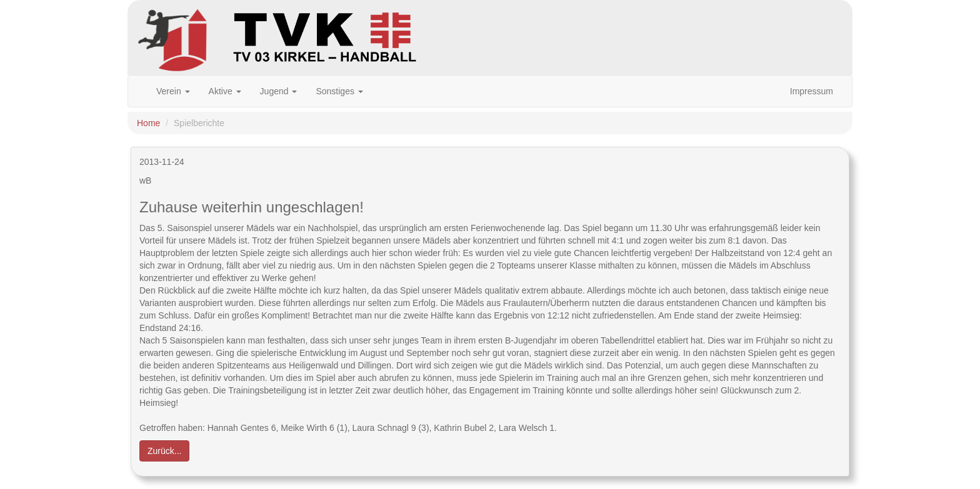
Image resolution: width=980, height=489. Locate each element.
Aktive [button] (225, 91)
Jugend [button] (279, 91)
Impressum (812, 91)
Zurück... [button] (164, 451)
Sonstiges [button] (339, 91)
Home (148, 123)
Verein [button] (173, 91)
